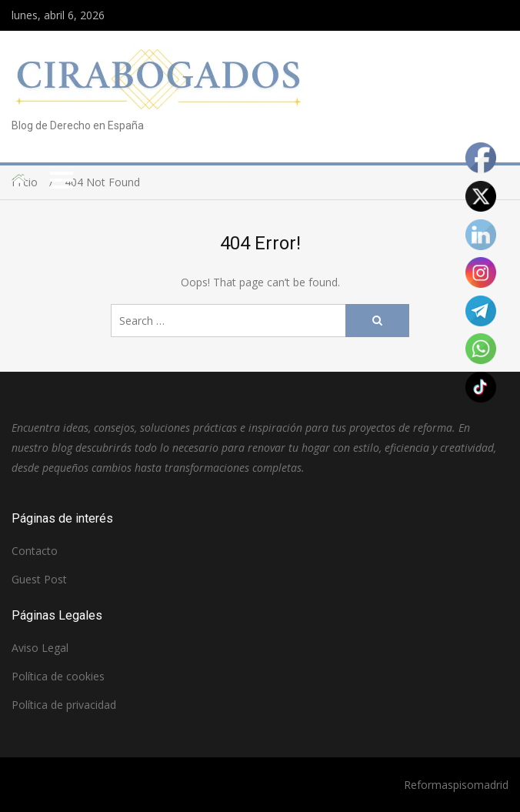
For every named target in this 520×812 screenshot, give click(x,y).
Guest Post (39, 579)
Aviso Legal (40, 648)
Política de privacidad (64, 705)
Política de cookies (58, 676)
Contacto (35, 551)
